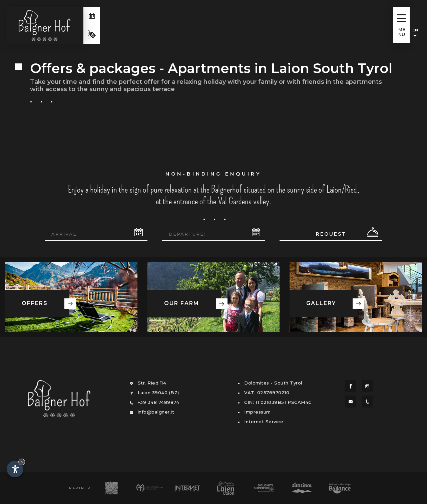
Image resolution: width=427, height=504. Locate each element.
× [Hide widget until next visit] (22, 462)
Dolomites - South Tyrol (273, 383)
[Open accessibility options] (15, 469)
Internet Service (264, 422)
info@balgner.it (156, 412)
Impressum (258, 412)
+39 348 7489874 (159, 402)
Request (331, 234)
